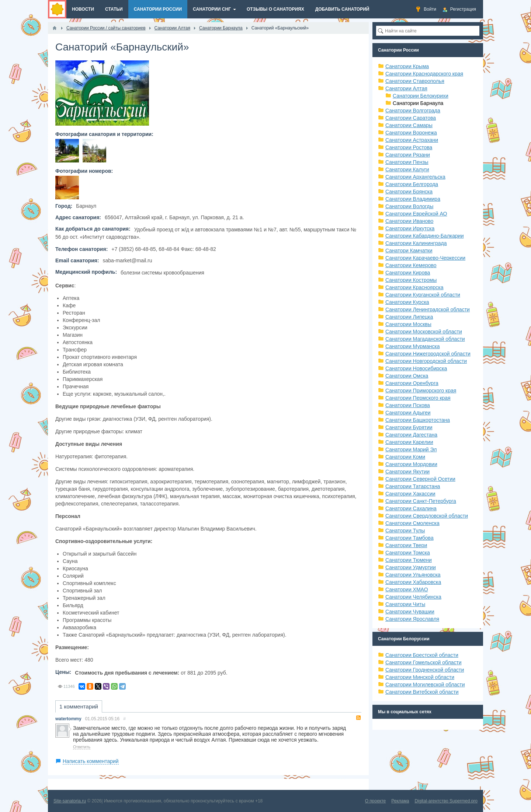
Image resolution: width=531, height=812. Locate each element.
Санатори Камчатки (409, 251)
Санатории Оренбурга (412, 383)
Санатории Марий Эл (411, 449)
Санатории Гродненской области (425, 670)
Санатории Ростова (409, 147)
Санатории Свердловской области (427, 516)
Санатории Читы (405, 604)
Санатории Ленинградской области (428, 309)
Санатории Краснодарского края (424, 74)
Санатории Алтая (406, 88)
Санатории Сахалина (411, 508)
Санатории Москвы (408, 324)
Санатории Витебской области (422, 692)
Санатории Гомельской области (424, 662)
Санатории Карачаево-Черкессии (425, 258)
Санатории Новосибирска (416, 368)
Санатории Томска (408, 553)
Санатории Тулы (405, 531)
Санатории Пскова (408, 405)
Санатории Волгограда (413, 111)
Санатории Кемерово (411, 265)
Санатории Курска (407, 302)
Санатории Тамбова (409, 538)
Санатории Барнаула (418, 103)
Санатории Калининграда (416, 243)
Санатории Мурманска (412, 346)
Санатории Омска (407, 376)
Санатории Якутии (407, 472)
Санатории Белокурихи (421, 96)
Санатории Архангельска (415, 177)
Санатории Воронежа (411, 133)
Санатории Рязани (408, 155)
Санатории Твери (406, 545)
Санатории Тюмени (409, 560)
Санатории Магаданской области (425, 339)
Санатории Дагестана (411, 435)
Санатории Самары (409, 125)
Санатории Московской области (424, 332)
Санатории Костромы (411, 280)
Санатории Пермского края (418, 398)
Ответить (82, 747)
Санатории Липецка (409, 317)
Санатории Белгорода (412, 184)
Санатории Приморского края (421, 391)
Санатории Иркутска (410, 228)
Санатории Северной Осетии (420, 479)
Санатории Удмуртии (411, 567)
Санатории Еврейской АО (416, 214)
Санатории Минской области (420, 677)
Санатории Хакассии (410, 494)
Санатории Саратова (411, 118)
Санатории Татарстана (413, 486)
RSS (358, 718)
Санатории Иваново (409, 221)
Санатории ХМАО (407, 589)
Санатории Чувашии (410, 612)
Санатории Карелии (409, 442)
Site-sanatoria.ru (70, 801)
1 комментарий (79, 706)
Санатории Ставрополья (415, 81)
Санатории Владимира (413, 199)
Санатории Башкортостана (418, 420)
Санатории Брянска (409, 192)
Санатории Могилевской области (425, 685)
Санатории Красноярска (414, 287)
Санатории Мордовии (411, 464)
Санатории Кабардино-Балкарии (424, 236)
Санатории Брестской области (422, 655)
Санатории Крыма (407, 66)
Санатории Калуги (407, 169)
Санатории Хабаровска (413, 582)
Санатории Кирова (408, 273)
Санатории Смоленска (412, 523)
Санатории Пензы (407, 162)
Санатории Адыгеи (408, 413)
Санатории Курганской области (423, 295)
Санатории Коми (405, 457)
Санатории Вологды (409, 206)
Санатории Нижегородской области (428, 354)
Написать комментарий (91, 761)
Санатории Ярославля (412, 619)
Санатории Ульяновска (413, 575)
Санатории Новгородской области (426, 361)
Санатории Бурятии (409, 427)
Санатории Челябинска (413, 597)
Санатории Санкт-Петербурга (421, 501)
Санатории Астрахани (412, 140)
